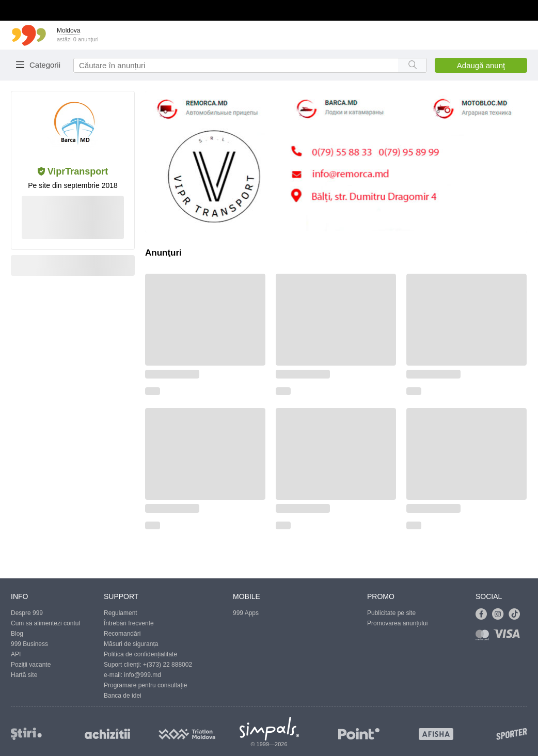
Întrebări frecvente (129, 623)
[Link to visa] (509, 637)
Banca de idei (123, 696)
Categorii (45, 65)
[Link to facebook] (484, 615)
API (16, 654)
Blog (17, 634)
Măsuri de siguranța (131, 644)
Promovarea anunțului (397, 623)
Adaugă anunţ (481, 65)
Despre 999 (27, 613)
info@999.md (143, 675)
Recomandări (122, 634)
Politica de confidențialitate (140, 654)
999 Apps (246, 613)
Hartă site (24, 675)
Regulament (121, 613)
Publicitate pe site (391, 613)
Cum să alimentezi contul (45, 623)
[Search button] (412, 65)
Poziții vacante (31, 665)
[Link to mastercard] (484, 637)
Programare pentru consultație (145, 685)
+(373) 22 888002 (168, 665)
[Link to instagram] (500, 615)
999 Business (29, 644)
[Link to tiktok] (517, 615)
